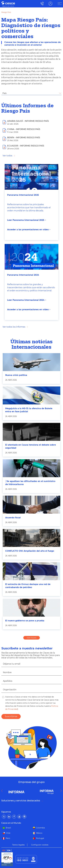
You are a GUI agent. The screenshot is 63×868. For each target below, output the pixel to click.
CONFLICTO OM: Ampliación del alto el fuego (30, 551)
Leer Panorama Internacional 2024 (26, 300)
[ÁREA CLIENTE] (60, 4)
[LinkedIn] (9, 817)
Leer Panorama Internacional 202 (25, 220)
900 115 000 (42, 4)
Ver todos (7, 156)
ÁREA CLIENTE (50, 4)
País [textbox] (4, 93)
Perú (8, 838)
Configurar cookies (40, 845)
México (39, 833)
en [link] (9, 851)
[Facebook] (14, 817)
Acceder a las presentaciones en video (28, 230)
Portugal (40, 838)
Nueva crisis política (16, 375)
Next (62, 791)
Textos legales (18, 845)
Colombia (40, 828)
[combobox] (32, 93)
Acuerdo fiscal (13, 518)
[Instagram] (24, 817)
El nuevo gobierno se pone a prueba (25, 621)
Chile (8, 833)
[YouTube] (19, 817)
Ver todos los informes (14, 327)
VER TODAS (32, 638)
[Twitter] (4, 817)
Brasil (8, 828)
